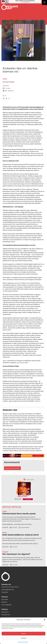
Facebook (5, 592)
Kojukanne (5, 612)
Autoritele (5, 599)
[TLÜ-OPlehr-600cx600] (23, 489)
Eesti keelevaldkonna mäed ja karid (20, 535)
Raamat (5, 552)
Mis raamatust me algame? (16, 554)
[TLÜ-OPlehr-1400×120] (23, 456)
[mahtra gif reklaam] (21, 2)
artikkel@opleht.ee (8, 590)
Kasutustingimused (23, 642)
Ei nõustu (23, 638)
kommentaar (24, 528)
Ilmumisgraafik (6, 605)
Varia (5, 79)
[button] (45, 620)
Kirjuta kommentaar (12, 468)
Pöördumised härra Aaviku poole (19, 514)
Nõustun (24, 634)
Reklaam (4, 602)
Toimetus (5, 597)
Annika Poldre (9, 82)
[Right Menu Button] (45, 3)
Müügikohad (6, 615)
